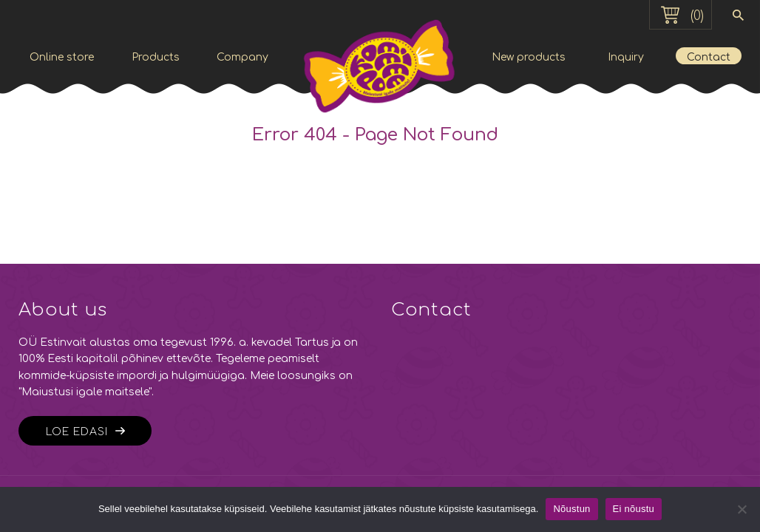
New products (529, 57)
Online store (62, 57)
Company (242, 57)
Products (156, 57)
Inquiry (626, 57)
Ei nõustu (634, 509)
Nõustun (571, 509)
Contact (709, 57)
